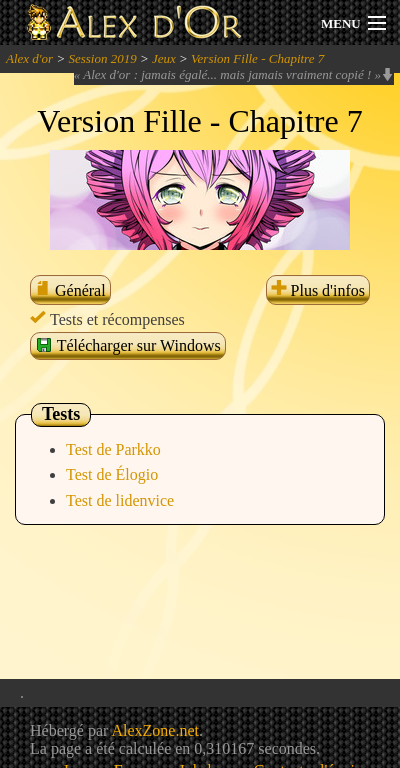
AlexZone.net (155, 730)
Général (70, 290)
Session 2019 (102, 58)
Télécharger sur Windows (128, 345)
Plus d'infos (318, 290)
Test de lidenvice (120, 500)
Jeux (164, 58)
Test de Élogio (112, 474)
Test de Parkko (113, 449)
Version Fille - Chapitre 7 (257, 58)
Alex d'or (29, 58)
